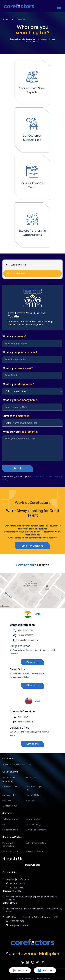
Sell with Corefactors (36, 843)
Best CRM (7, 801)
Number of (16, 416)
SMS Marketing (33, 824)
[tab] (32, 265)
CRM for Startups (10, 806)
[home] (19, 6)
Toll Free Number (11, 819)
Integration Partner (35, 851)
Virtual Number (33, 819)
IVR (4, 824)
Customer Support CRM (35, 788)
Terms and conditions (42, 477)
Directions (32, 662)
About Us (7, 765)
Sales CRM (31, 778)
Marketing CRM (10, 787)
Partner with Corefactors (8, 845)
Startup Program (10, 851)
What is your (14, 336)
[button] (59, 6)
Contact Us (27, 765)
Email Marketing (10, 830)
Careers (17, 765)
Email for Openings (32, 546)
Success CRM (9, 795)
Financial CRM (33, 795)
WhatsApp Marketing (36, 830)
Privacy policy (43, 978)
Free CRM (30, 801)
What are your (20, 432)
